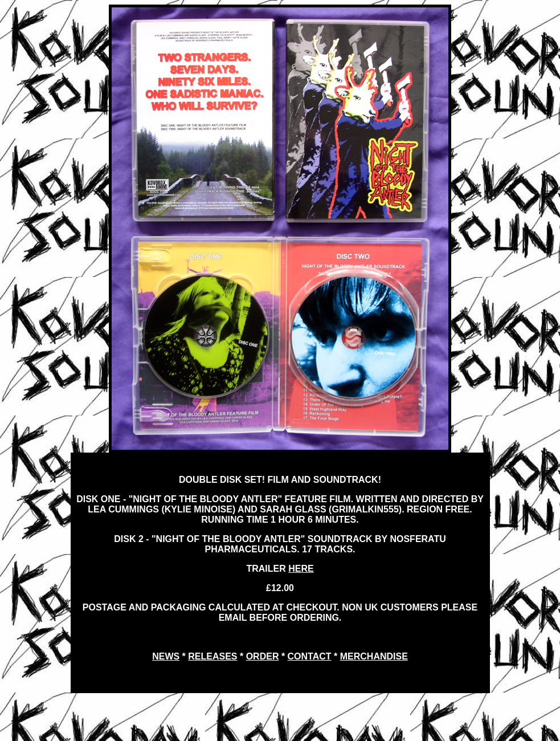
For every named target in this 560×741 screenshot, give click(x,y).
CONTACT (310, 656)
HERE (301, 569)
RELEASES (212, 656)
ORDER (263, 656)
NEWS (166, 656)
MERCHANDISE (374, 656)
